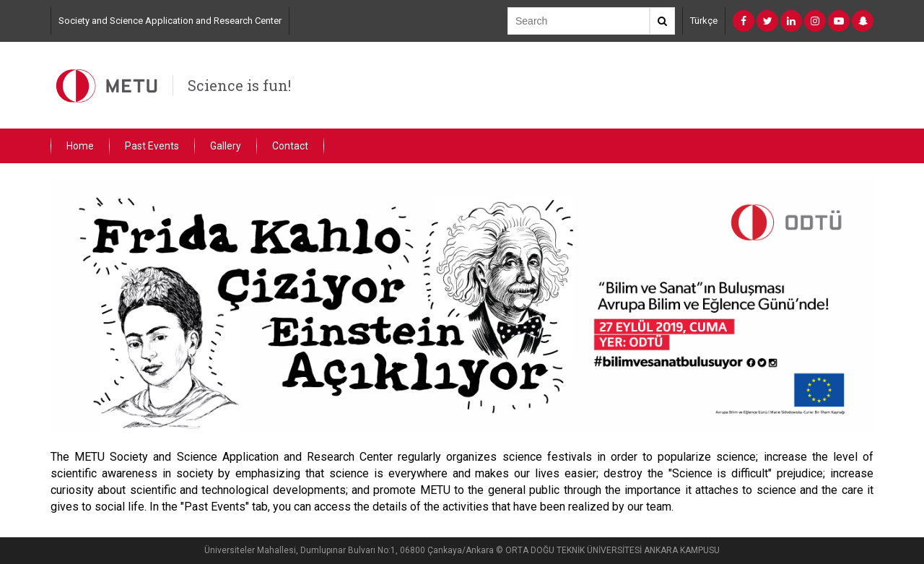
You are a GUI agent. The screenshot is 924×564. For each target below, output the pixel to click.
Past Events (152, 146)
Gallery (226, 146)
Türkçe (704, 21)
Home (80, 146)
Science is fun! (239, 85)
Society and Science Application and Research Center (170, 21)
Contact (290, 146)
